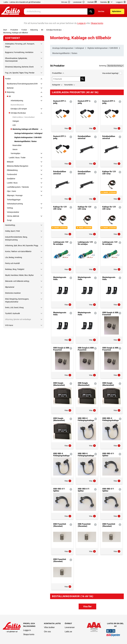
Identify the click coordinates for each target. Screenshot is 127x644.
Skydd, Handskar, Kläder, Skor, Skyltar (19, 275)
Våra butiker (49, 627)
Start (5, 30)
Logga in (27, 630)
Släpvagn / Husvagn (15, 195)
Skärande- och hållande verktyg (17, 281)
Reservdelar (17, 145)
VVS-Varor (9, 325)
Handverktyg (10, 225)
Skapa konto (29, 634)
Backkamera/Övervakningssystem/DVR (22, 84)
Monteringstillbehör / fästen (25, 141)
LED (14, 125)
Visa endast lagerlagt (112, 73)
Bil (42, 30)
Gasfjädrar (11, 179)
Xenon (15, 149)
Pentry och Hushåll (12, 263)
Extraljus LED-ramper (19, 109)
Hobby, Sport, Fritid (12, 231)
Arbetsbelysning (17, 101)
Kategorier (56, 85)
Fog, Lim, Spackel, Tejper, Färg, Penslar (20, 73)
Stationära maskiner (13, 293)
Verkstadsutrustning (15, 204)
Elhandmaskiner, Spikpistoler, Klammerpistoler (16, 60)
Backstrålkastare (17, 105)
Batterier (10, 88)
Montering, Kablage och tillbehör (16, 33)
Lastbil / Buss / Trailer (17, 158)
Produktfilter (57, 73)
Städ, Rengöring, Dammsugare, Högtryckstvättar (17, 300)
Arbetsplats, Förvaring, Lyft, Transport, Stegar (20, 45)
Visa (68, 128)
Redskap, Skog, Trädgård (15, 269)
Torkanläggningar (14, 200)
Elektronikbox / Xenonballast (24, 117)
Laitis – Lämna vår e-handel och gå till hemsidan (24, 2)
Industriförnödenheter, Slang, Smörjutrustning (16, 238)
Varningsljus (15, 153)
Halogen (16, 121)
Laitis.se (68, 632)
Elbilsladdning (12, 170)
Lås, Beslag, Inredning (14, 257)
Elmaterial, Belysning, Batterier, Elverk (19, 67)
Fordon (24, 30)
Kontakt (92, 2)
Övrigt (9, 220)
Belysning (34, 30)
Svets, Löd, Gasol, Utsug (14, 307)
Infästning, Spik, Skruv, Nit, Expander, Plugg (22, 246)
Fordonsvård (12, 174)
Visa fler (87, 606)
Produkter (14, 30)
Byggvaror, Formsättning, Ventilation (19, 52)
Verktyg (10, 208)
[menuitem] (107, 2)
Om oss (66, 2)
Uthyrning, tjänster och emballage (18, 319)
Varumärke (68, 85)
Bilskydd (10, 162)
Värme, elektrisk (13, 216)
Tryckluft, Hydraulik (12, 313)
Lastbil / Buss (12, 183)
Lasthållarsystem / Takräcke (18, 187)
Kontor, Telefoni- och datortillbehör (18, 251)
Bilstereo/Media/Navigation (18, 166)
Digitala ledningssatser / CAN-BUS (28, 137)
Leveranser (79, 2)
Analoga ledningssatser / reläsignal (28, 133)
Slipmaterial (10, 287)
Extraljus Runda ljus (54, 30)
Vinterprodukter (13, 212)
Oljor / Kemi (11, 191)
